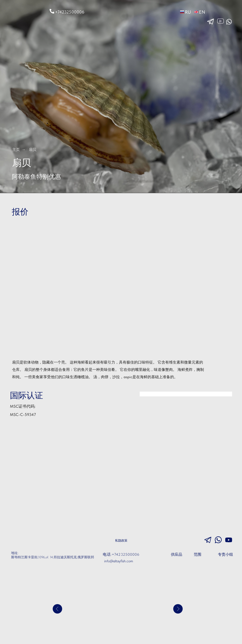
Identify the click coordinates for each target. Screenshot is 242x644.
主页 (16, 150)
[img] (23, 11)
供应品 (177, 554)
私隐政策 (121, 540)
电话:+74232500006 (121, 554)
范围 (198, 554)
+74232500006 (70, 12)
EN (202, 12)
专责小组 (225, 554)
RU (188, 12)
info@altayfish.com (119, 561)
